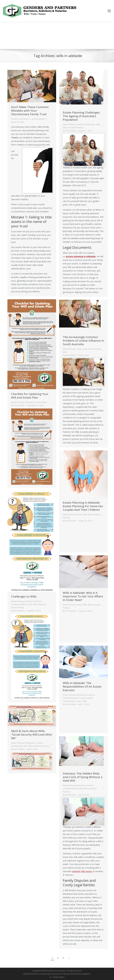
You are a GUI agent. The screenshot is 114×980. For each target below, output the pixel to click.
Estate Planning (69, 124)
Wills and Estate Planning (73, 128)
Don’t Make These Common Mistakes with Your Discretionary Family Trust (30, 111)
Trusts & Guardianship (86, 124)
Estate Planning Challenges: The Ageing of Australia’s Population (81, 116)
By (39, 119)
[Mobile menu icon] (109, 11)
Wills (98, 124)
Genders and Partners (20, 119)
